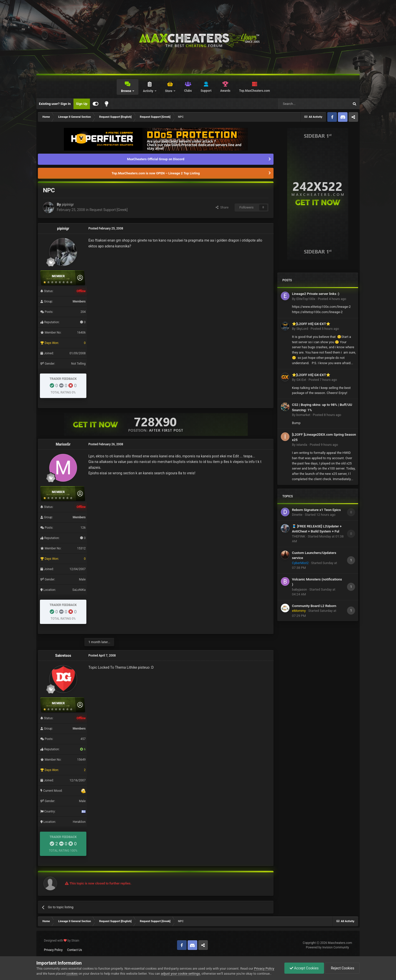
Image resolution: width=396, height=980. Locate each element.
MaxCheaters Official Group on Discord (156, 159)
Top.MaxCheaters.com (255, 91)
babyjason (299, 589)
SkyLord (302, 329)
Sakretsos (63, 656)
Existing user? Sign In (55, 104)
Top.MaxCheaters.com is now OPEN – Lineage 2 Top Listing (156, 173)
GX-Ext (301, 380)
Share (222, 207)
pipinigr (68, 204)
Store (169, 91)
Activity (148, 91)
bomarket (303, 415)
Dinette (297, 515)
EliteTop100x (306, 299)
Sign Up (82, 104)
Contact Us (75, 950)
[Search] (302, 104)
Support (206, 91)
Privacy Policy (53, 950)
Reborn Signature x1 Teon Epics (316, 510)
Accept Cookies (304, 968)
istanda (302, 445)
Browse (126, 91)
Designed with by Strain (62, 941)
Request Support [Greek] (108, 210)
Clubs (188, 91)
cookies (72, 974)
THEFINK (299, 536)
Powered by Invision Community (327, 947)
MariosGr (63, 444)
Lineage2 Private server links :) (316, 294)
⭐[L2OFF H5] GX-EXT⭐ (311, 324)
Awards (225, 91)
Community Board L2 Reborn (314, 606)
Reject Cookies (342, 968)
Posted (332, 299)
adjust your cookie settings (180, 974)
